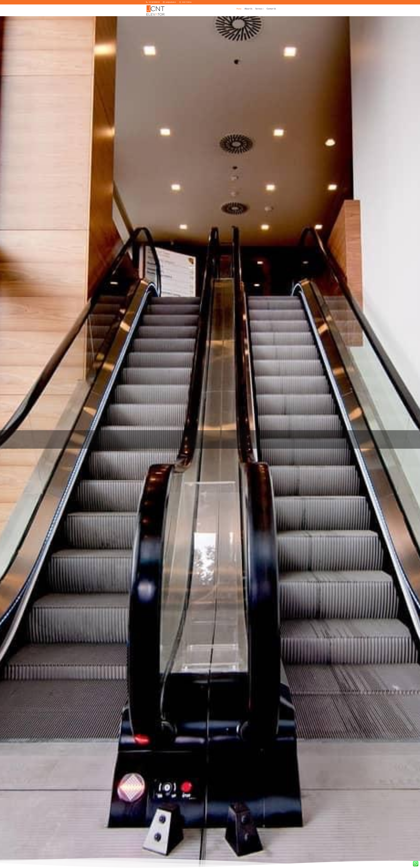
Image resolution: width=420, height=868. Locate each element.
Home (239, 9)
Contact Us (271, 9)
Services (259, 9)
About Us (248, 9)
